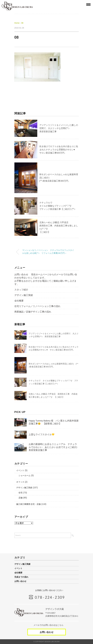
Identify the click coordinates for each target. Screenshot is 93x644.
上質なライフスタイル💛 (42, 434)
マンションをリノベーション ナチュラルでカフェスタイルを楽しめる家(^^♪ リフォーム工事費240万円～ (48, 252)
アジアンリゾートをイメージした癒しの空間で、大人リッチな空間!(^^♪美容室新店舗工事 (59, 128)
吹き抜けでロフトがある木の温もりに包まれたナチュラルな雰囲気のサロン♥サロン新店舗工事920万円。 (59, 150)
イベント (20, 471)
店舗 (21, 498)
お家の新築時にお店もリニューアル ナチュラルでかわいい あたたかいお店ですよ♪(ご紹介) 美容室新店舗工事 (54, 447)
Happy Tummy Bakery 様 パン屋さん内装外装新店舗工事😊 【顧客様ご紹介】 (54, 422)
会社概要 (19, 301)
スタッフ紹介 (21, 290)
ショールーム (25, 476)
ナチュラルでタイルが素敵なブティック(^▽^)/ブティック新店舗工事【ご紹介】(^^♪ (57, 206)
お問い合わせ (20, 581)
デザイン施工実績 (24, 295)
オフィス (20, 482)
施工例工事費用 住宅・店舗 (28, 504)
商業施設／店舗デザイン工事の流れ (33, 312)
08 (22, 23)
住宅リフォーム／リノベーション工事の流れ (37, 306)
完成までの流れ (21, 577)
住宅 (21, 493)
